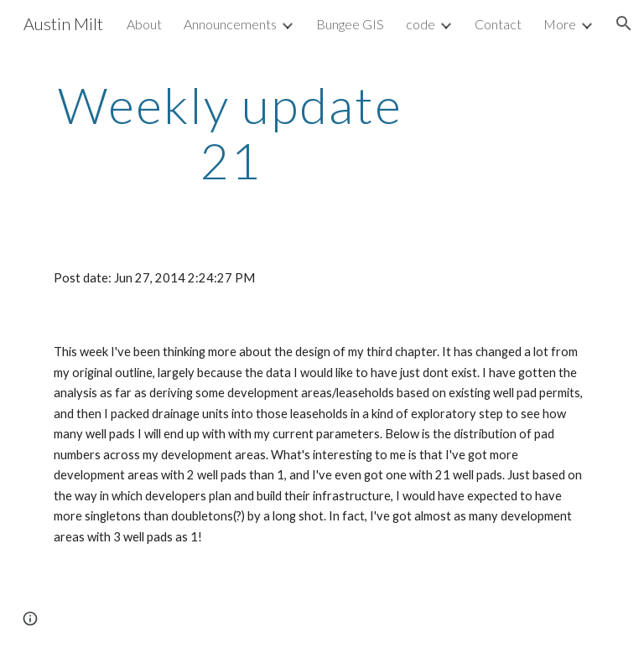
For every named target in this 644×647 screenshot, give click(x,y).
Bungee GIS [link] (350, 24)
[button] (624, 23)
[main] (230, 132)
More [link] (560, 24)
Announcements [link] (230, 24)
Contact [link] (498, 24)
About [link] (144, 24)
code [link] (421, 24)
